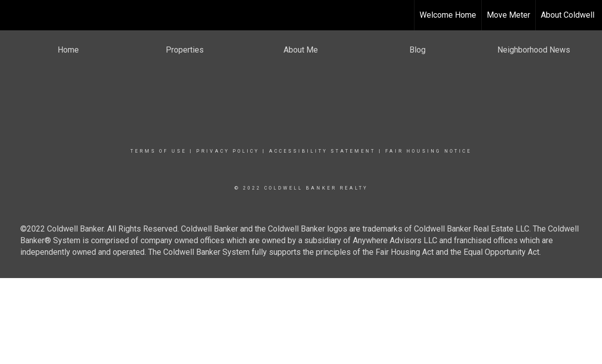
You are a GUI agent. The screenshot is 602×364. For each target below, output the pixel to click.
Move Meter (508, 15)
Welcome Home (448, 15)
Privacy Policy (228, 151)
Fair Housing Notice (428, 151)
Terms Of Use (158, 151)
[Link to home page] (13, 15)
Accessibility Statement (322, 151)
